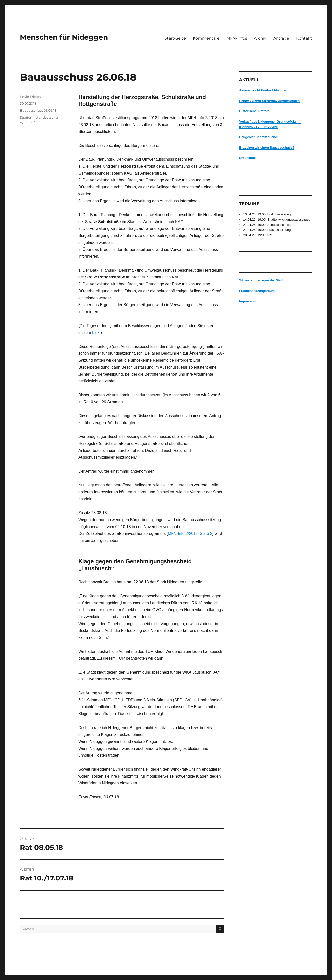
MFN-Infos (237, 38)
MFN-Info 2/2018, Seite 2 (190, 534)
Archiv (260, 38)
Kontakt (304, 38)
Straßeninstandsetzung (39, 117)
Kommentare (206, 38)
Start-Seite (175, 38)
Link (96, 333)
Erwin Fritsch (30, 97)
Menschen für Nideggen (64, 37)
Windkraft (28, 123)
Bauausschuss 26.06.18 (38, 110)
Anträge (281, 38)
